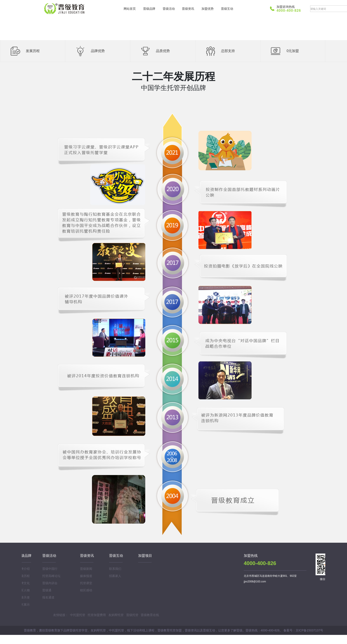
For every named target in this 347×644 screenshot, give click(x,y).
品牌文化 (24, 583)
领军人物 (24, 590)
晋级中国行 (50, 569)
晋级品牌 (149, 9)
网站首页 (130, 9)
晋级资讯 (188, 9)
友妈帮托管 (116, 615)
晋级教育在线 (150, 615)
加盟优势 (208, 9)
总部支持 (228, 51)
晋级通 (47, 590)
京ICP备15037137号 (309, 630)
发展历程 (33, 51)
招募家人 (115, 576)
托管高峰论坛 (51, 576)
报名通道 (48, 597)
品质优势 (163, 51)
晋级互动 (227, 9)
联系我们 (115, 569)
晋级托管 (132, 615)
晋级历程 (24, 576)
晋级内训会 (50, 583)
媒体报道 (86, 576)
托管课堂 (86, 583)
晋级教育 (65, 9)
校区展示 (24, 605)
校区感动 (86, 590)
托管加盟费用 (97, 615)
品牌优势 (98, 51)
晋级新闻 (86, 569)
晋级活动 (169, 9)
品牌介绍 (24, 569)
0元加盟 (293, 51)
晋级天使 (24, 597)
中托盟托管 (78, 615)
